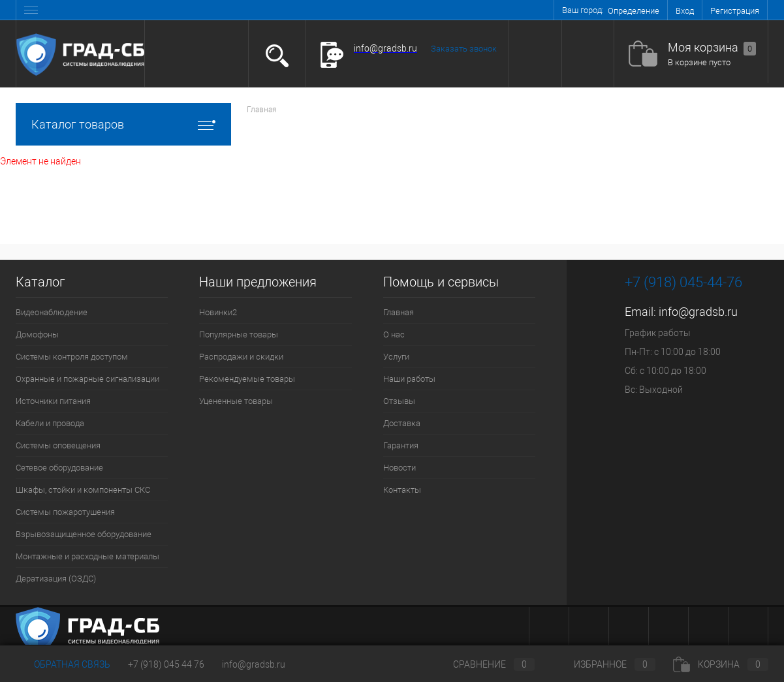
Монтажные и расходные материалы (87, 556)
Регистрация (735, 11)
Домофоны (37, 334)
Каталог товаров (123, 124)
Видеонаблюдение (52, 312)
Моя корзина (712, 48)
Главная (399, 312)
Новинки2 (218, 312)
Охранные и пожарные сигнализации (87, 379)
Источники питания (53, 401)
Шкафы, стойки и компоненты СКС (83, 490)
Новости (400, 468)
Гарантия (401, 445)
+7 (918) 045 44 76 (166, 664)
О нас (394, 334)
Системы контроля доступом (72, 357)
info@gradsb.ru (698, 312)
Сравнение (483, 664)
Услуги (396, 357)
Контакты (402, 490)
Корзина (721, 664)
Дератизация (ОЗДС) (56, 579)
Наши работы (409, 379)
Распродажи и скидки (241, 357)
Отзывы (399, 401)
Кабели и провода (50, 423)
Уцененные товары (236, 401)
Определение (634, 11)
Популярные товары (239, 334)
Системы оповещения (58, 445)
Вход (685, 11)
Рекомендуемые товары (247, 379)
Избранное (604, 664)
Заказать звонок (464, 49)
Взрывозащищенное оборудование (84, 534)
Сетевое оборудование (59, 468)
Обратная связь (63, 664)
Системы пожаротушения (65, 512)
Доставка (402, 423)
